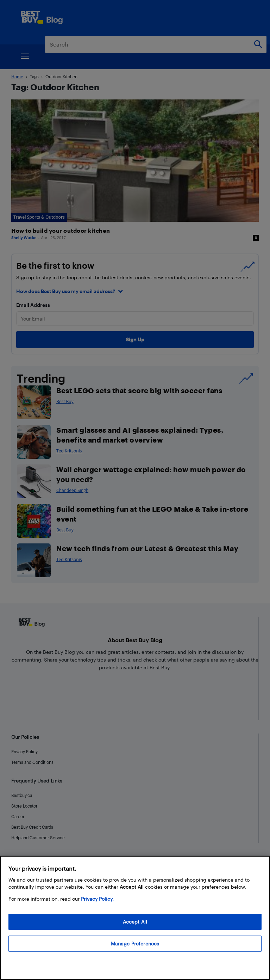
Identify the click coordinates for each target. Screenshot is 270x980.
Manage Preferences (135, 944)
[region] (135, 918)
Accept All (135, 922)
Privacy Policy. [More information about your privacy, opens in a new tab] (97, 899)
